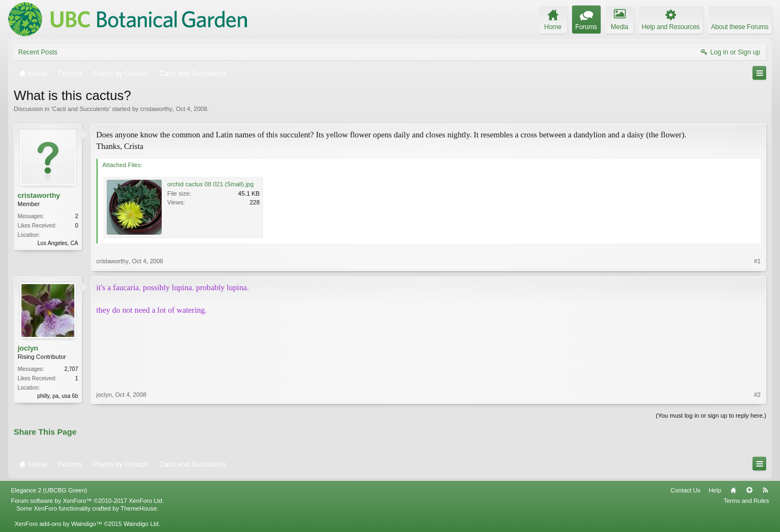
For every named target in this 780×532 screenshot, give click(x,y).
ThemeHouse (139, 508)
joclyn (28, 348)
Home (733, 490)
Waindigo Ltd (141, 524)
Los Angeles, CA (58, 243)
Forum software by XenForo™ (87, 501)
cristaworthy (156, 109)
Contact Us (685, 490)
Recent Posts (38, 52)
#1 (757, 261)
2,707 (71, 369)
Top (749, 490)
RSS (765, 490)
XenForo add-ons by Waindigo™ (58, 524)
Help (715, 490)
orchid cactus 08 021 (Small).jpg (210, 184)
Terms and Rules (746, 501)
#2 (757, 395)
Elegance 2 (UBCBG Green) (49, 490)
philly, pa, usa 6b (58, 396)
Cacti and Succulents (81, 109)
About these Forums (740, 27)
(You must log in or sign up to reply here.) (711, 415)
